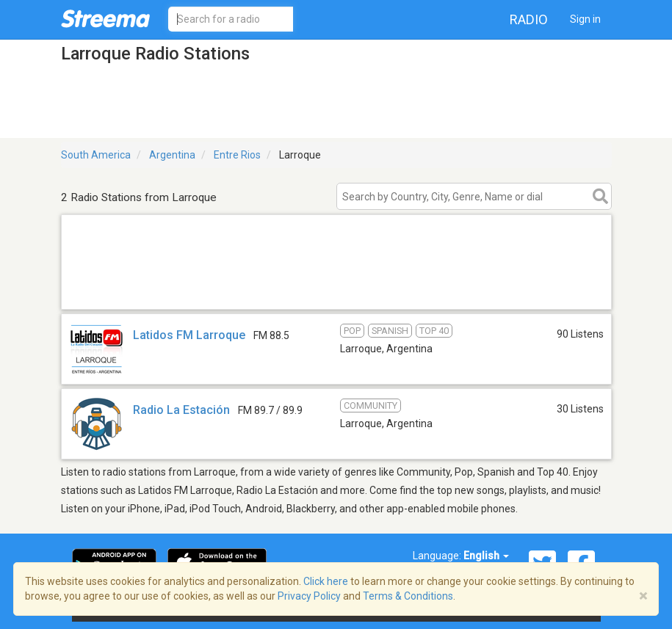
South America (96, 155)
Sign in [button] (585, 19)
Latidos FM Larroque (189, 335)
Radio (529, 19)
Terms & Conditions (408, 596)
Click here (326, 581)
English (486, 556)
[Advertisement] (336, 290)
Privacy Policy (309, 596)
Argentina (172, 155)
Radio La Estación (181, 410)
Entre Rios (237, 155)
